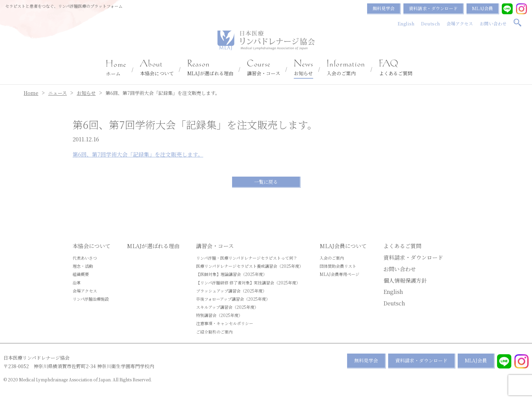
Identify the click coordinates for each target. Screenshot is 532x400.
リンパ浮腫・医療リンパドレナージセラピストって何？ (247, 258)
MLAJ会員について (343, 246)
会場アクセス (460, 24)
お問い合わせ (493, 24)
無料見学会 (384, 8)
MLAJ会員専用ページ (339, 274)
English (406, 24)
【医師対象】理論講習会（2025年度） (232, 274)
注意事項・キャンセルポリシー (225, 323)
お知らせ (304, 68)
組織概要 (81, 274)
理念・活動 (83, 266)
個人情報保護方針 (405, 281)
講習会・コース (264, 68)
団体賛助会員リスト (338, 266)
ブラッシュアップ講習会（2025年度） (231, 291)
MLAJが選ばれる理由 (210, 68)
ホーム (116, 68)
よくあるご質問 (396, 68)
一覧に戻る (266, 182)
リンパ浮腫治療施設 (91, 299)
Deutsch (430, 24)
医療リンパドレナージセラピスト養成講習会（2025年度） (250, 266)
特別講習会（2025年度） (219, 315)
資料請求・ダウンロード (433, 8)
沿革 (77, 283)
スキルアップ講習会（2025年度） (227, 307)
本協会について (157, 68)
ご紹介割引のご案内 (214, 332)
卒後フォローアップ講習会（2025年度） (233, 299)
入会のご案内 (346, 68)
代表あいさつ (85, 258)
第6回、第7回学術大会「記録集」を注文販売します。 (138, 154)
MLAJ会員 (482, 8)
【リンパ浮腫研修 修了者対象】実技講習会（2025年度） (248, 283)
